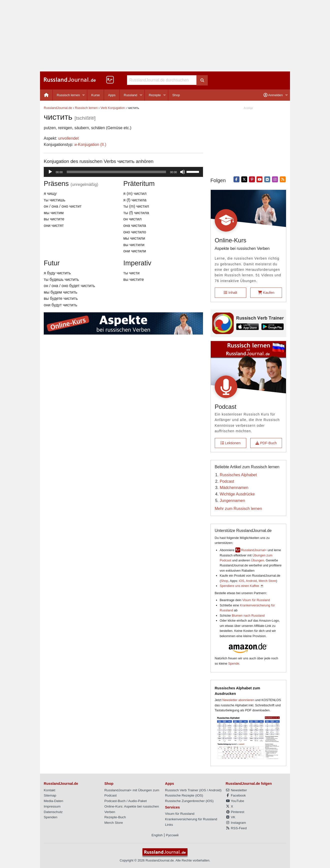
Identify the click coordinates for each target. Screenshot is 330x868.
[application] (123, 172)
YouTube (235, 801)
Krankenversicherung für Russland (191, 819)
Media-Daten (53, 801)
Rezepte (155, 95)
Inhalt (230, 293)
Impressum (52, 806)
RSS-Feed (236, 828)
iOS (242, 581)
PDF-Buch (266, 443)
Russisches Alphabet (238, 475)
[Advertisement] (165, 36)
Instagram (236, 823)
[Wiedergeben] (50, 172)
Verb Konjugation (113, 108)
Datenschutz (53, 812)
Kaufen (266, 293)
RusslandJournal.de (58, 108)
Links (169, 825)
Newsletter (236, 790)
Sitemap (50, 795)
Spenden (50, 817)
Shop (176, 95)
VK (231, 817)
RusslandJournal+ (254, 550)
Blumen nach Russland (248, 616)
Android (251, 581)
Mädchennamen (234, 488)
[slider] (116, 172)
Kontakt (49, 790)
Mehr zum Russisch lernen (238, 509)
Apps (112, 95)
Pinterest (235, 812)
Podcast (227, 481)
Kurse (95, 95)
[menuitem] (46, 95)
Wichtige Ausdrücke (237, 494)
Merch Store (267, 581)
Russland (130, 95)
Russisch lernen (68, 95)
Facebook (236, 795)
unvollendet (68, 138)
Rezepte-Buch (115, 817)
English (157, 835)
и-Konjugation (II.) (90, 145)
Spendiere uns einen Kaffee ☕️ (242, 586)
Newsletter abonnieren (238, 700)
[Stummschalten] (182, 172)
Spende (234, 663)
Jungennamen (232, 501)
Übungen (257, 560)
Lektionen (230, 443)
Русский (172, 835)
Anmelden (273, 95)
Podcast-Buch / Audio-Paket (126, 801)
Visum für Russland (256, 600)
